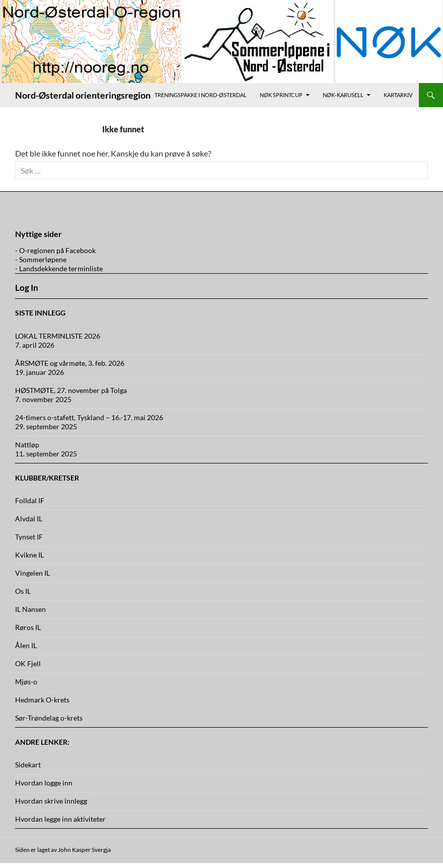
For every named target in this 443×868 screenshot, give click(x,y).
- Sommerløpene (41, 259)
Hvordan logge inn (44, 783)
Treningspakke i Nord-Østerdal (201, 95)
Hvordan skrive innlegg (51, 801)
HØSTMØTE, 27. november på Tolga (71, 390)
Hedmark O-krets (42, 700)
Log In (27, 288)
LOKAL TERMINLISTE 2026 (58, 336)
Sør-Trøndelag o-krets (49, 718)
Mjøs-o (26, 682)
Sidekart (28, 765)
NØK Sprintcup (281, 95)
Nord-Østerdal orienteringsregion (83, 95)
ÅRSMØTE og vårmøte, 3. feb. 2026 (70, 363)
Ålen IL (26, 645)
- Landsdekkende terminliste (59, 268)
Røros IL (28, 627)
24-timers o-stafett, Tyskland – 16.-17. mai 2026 (89, 417)
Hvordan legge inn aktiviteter (60, 819)
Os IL (23, 591)
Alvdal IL (29, 519)
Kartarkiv (398, 95)
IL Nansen (30, 609)
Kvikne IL (29, 555)
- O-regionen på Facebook (55, 250)
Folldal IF (30, 500)
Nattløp (27, 445)
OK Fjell (28, 663)
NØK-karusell (343, 95)
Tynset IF (29, 537)
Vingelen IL (32, 573)
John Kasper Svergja (84, 850)
